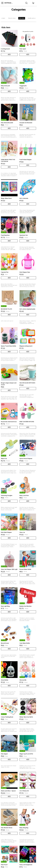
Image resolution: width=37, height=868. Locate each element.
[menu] (2, 3)
